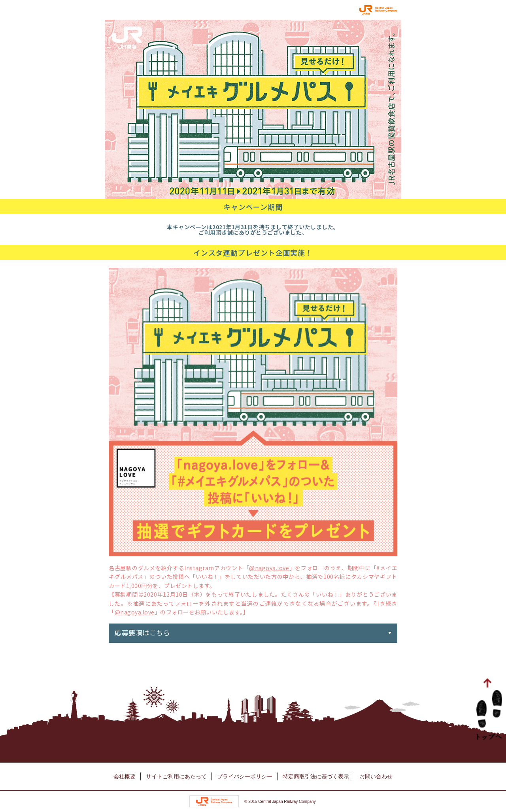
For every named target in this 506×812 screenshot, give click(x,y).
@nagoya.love (269, 568)
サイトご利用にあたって (176, 776)
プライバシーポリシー (245, 776)
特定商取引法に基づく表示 (316, 776)
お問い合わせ (376, 776)
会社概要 (125, 776)
